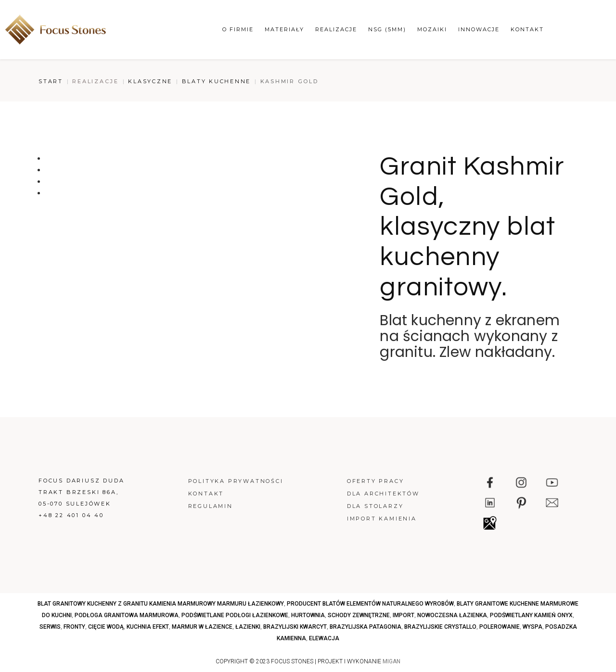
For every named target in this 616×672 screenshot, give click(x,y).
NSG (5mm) (387, 29)
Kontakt (527, 29)
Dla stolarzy (375, 506)
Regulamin (211, 506)
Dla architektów (383, 494)
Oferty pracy (376, 481)
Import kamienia (382, 519)
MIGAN (391, 661)
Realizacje (336, 29)
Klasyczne (150, 81)
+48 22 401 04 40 (71, 515)
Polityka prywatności (236, 481)
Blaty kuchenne (217, 81)
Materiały (284, 29)
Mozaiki (432, 29)
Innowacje (479, 29)
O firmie (238, 29)
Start (51, 81)
